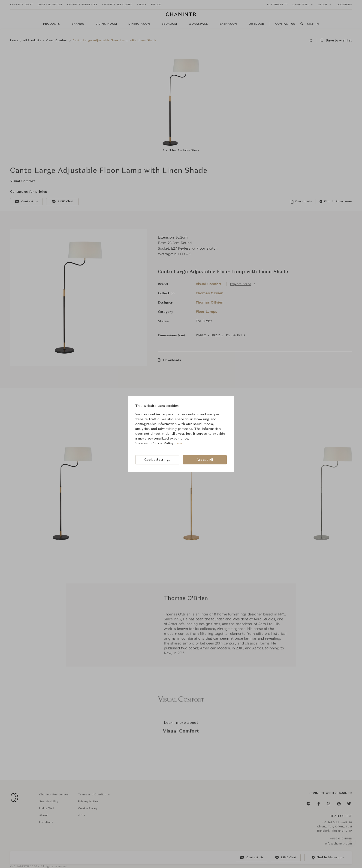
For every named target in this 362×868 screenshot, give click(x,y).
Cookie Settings (157, 460)
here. (179, 443)
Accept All (205, 460)
